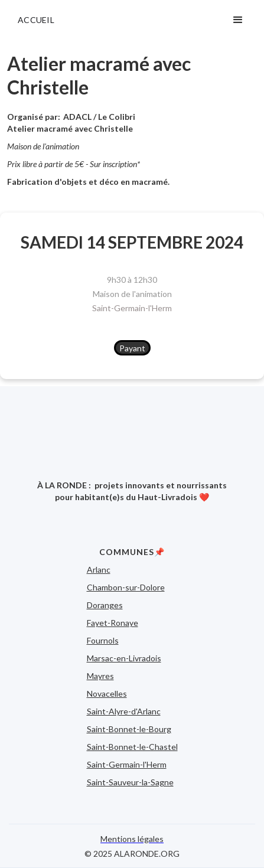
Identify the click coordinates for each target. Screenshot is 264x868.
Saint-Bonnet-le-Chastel (132, 747)
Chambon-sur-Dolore (126, 587)
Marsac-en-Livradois (124, 658)
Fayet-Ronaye (113, 623)
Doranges (105, 605)
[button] (238, 20)
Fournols (103, 640)
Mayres (100, 676)
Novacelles (107, 694)
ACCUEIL (36, 20)
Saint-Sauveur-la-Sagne (130, 782)
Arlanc (99, 570)
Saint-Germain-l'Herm (132, 308)
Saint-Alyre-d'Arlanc (124, 711)
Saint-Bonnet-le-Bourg (129, 729)
